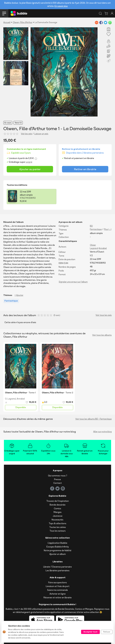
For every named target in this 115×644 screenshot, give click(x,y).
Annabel (103, 248)
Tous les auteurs (58, 531)
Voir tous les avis (104, 315)
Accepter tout (90, 632)
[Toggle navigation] (4, 13)
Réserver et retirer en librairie (58, 598)
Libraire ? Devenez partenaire (57, 567)
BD (91, 226)
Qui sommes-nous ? (58, 476)
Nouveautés (57, 520)
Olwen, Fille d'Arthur (22, 22)
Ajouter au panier (30, 169)
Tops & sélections (57, 523)
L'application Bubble (57, 543)
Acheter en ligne (58, 594)
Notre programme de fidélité (58, 550)
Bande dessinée (58, 505)
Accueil (7, 22)
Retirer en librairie (85, 169)
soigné (29, 162)
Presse (57, 479)
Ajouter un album (58, 554)
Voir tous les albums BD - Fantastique (94, 419)
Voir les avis (27, 134)
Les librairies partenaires (58, 571)
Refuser (107, 632)
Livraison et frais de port (58, 586)
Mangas (58, 512)
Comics (57, 508)
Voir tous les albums (102, 335)
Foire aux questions (58, 582)
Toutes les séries (58, 527)
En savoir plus (61, 6)
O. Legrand (10, 399)
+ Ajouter (19, 295)
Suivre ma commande (57, 590)
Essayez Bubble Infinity (58, 547)
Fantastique (96, 229)
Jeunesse (58, 516)
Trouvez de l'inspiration (58, 501)
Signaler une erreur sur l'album (73, 282)
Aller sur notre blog (102, 432)
